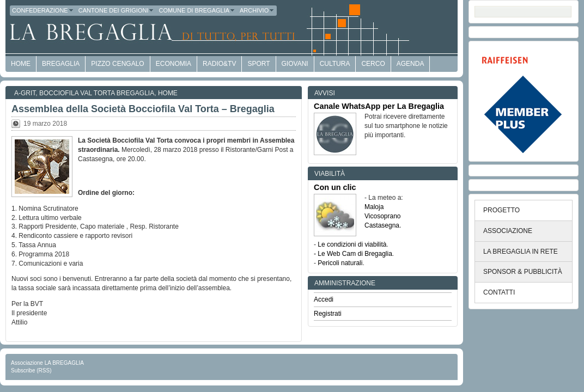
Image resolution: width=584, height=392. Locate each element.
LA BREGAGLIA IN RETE (521, 252)
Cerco (373, 64)
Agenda (410, 64)
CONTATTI (499, 292)
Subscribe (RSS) (31, 370)
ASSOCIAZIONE (508, 231)
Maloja (374, 207)
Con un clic (335, 187)
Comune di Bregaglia (197, 10)
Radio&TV (219, 64)
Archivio (257, 10)
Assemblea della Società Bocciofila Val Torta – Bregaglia (143, 109)
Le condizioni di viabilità (352, 244)
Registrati (328, 314)
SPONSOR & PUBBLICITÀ (523, 272)
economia (174, 64)
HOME (21, 64)
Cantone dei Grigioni (117, 10)
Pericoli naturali (340, 263)
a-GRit (25, 93)
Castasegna (382, 225)
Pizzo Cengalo (117, 64)
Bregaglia (61, 64)
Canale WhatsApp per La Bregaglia (379, 106)
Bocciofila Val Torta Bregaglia (97, 93)
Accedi (324, 299)
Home (168, 93)
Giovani (295, 64)
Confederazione (43, 10)
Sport (258, 64)
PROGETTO (501, 210)
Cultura (335, 64)
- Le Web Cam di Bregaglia (353, 254)
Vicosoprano (383, 216)
